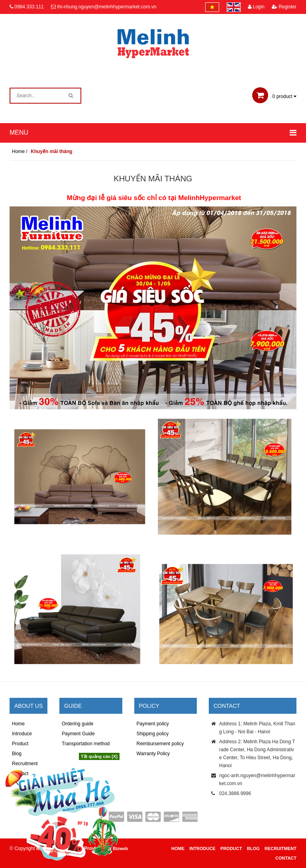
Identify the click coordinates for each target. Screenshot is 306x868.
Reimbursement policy (160, 744)
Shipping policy (153, 734)
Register (284, 7)
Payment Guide (78, 734)
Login (256, 7)
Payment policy (153, 724)
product (274, 96)
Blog (253, 848)
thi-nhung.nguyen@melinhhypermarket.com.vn (107, 7)
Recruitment (280, 848)
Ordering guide (77, 724)
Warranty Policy (153, 754)
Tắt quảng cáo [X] (99, 756)
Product (20, 744)
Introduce (22, 734)
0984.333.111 (29, 7)
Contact (286, 858)
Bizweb (120, 848)
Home (18, 724)
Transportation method (86, 744)
